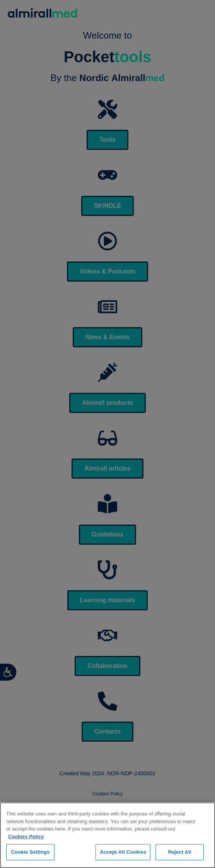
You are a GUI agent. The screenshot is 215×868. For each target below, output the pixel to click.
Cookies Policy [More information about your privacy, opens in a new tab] (26, 837)
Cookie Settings (30, 852)
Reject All (179, 852)
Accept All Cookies (123, 852)
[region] (107, 835)
